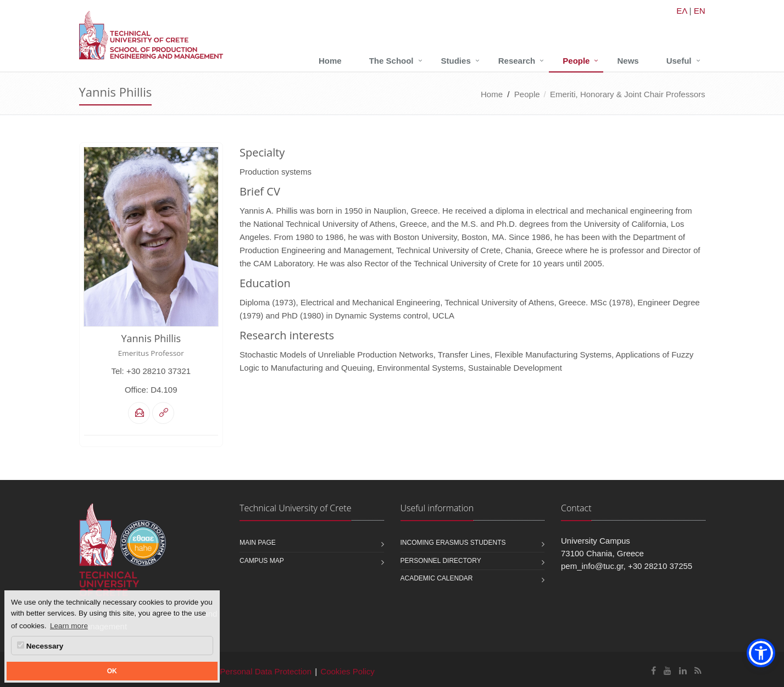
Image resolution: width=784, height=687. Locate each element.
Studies (456, 61)
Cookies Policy (347, 671)
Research (517, 61)
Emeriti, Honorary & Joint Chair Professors (628, 94)
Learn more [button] (69, 626)
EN (700, 11)
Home (330, 61)
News (628, 61)
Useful (679, 61)
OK (112, 671)
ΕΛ (682, 11)
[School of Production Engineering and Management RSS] (698, 671)
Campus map (262, 561)
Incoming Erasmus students (453, 543)
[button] (761, 653)
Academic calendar (437, 578)
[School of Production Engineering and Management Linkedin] (683, 671)
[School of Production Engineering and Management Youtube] (668, 671)
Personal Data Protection (266, 671)
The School (391, 61)
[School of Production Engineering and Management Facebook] (654, 671)
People (576, 61)
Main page (258, 543)
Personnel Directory (441, 561)
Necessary (40, 646)
